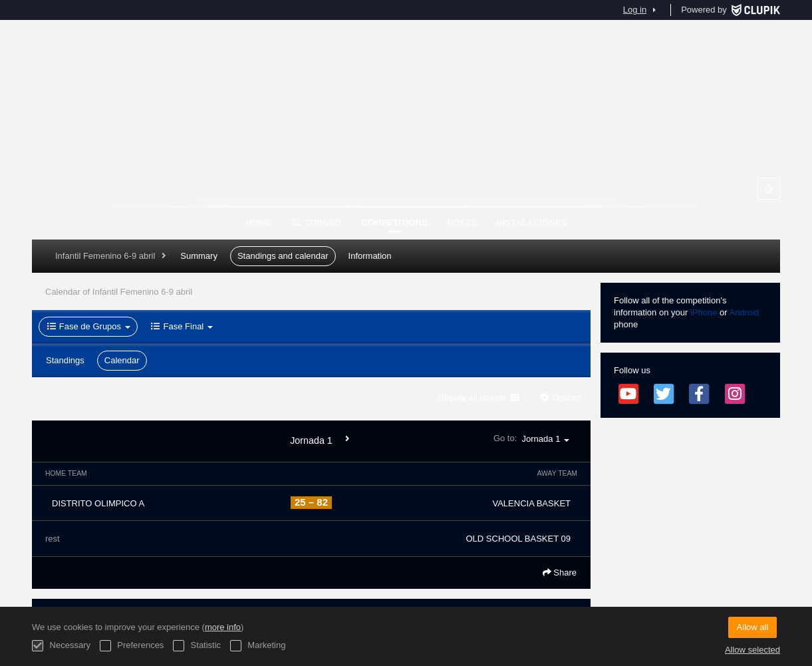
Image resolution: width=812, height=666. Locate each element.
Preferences (132, 646)
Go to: (535, 439)
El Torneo (316, 223)
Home (258, 223)
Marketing (258, 646)
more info (223, 627)
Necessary (61, 646)
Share (560, 573)
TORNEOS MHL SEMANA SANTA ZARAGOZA (406, 140)
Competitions (395, 223)
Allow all (753, 627)
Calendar (122, 360)
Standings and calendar (283, 256)
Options (560, 398)
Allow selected (752, 650)
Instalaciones (532, 223)
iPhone (704, 312)
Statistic (197, 646)
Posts (462, 223)
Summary (199, 256)
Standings (65, 360)
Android (744, 312)
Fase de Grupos (88, 326)
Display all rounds (479, 398)
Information (370, 256)
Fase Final (182, 326)
